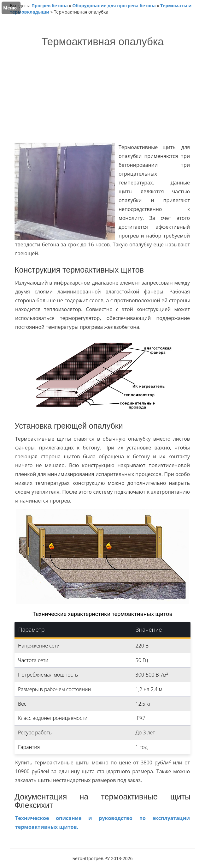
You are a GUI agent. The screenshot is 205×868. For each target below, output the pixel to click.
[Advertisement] (102, 95)
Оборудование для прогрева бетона (114, 6)
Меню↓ (11, 8)
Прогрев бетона (50, 6)
